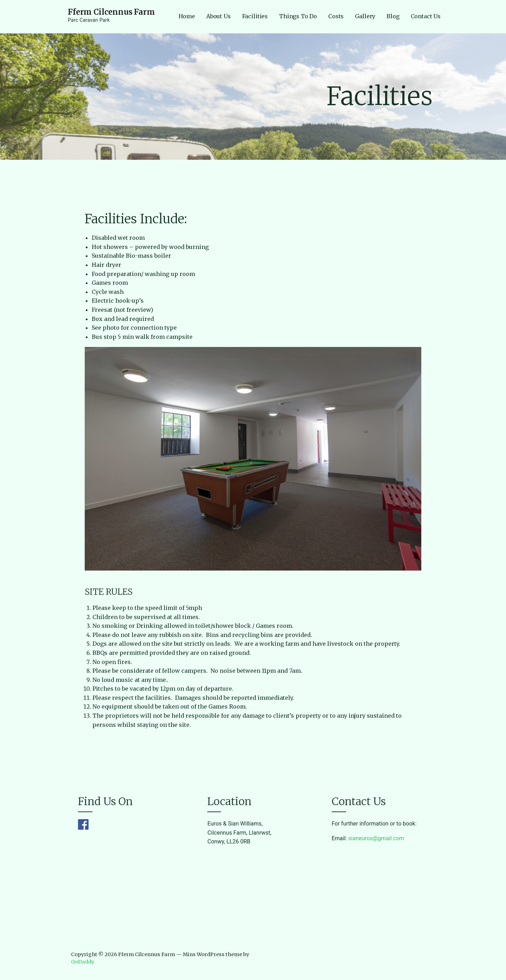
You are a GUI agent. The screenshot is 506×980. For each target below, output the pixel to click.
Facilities (255, 16)
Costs (336, 16)
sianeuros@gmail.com (376, 838)
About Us (219, 16)
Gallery (365, 16)
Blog (393, 16)
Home (187, 16)
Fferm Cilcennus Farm (111, 12)
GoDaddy (83, 962)
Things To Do (298, 16)
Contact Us (426, 16)
